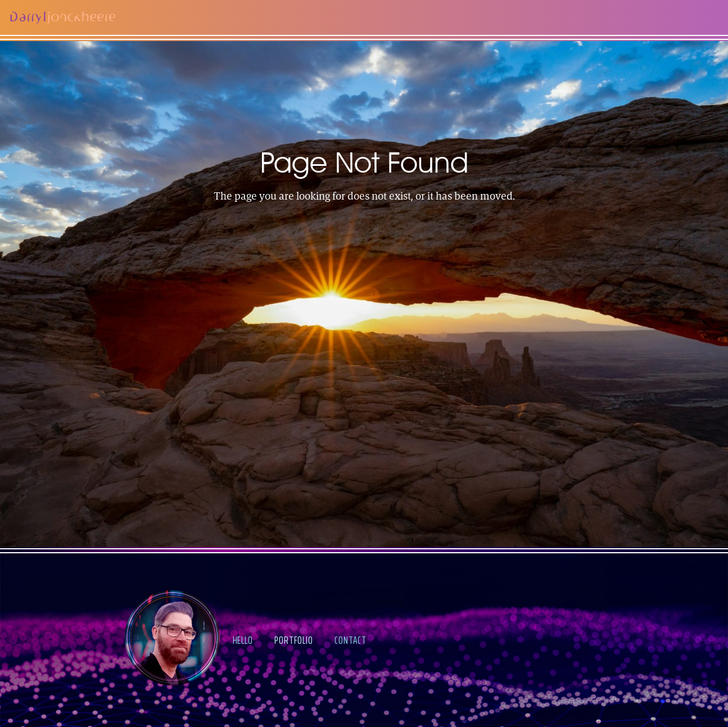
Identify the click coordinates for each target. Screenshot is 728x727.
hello (243, 640)
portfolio (293, 640)
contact (351, 640)
